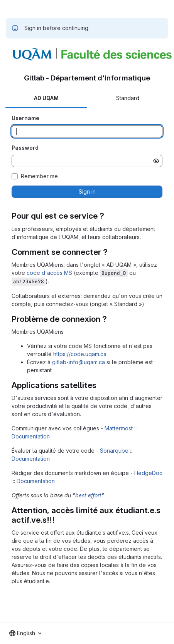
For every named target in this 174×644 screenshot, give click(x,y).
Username (25, 118)
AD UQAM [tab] (46, 98)
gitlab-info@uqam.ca (79, 362)
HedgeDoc (148, 473)
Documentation (31, 436)
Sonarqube (114, 451)
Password (25, 148)
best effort (88, 495)
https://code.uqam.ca (80, 354)
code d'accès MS (49, 273)
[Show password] (156, 161)
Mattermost (119, 428)
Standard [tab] (128, 98)
